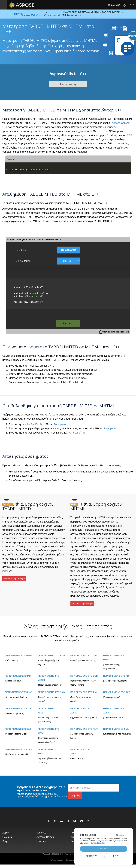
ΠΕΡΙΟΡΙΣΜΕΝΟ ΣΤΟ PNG (18, 689)
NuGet (21, 148)
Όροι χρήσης (71, 856)
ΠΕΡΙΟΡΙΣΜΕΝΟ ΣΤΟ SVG (51, 689)
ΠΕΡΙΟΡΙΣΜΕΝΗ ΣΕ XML (116, 725)
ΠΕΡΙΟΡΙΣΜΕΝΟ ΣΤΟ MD (18, 672)
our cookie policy (98, 843)
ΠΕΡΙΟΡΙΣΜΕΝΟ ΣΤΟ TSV (84, 689)
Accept (104, 849)
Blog (5, 837)
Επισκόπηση (68, 84)
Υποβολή (75, 792)
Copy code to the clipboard (116, 332)
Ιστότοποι (41, 837)
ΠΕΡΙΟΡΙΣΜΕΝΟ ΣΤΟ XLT (18, 725)
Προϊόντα (41, 829)
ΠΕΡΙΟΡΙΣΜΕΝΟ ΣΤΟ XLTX (84, 725)
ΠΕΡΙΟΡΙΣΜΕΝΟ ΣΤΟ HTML (114, 654)
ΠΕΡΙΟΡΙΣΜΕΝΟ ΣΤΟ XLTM (49, 727)
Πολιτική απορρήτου (58, 856)
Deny (116, 856)
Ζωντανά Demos (45, 833)
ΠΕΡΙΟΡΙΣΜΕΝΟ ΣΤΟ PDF (117, 672)
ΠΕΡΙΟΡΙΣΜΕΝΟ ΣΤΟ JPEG (81, 748)
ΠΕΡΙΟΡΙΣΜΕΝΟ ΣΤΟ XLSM (81, 707)
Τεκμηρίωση (61, 424)
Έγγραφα (7, 833)
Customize (91, 856)
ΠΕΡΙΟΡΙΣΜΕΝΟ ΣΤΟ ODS (84, 672)
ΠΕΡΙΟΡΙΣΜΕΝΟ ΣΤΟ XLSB (49, 707)
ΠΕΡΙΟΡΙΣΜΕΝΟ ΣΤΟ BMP (18, 652)
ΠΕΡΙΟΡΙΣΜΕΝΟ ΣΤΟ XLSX (114, 707)
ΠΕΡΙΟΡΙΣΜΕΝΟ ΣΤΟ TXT (116, 689)
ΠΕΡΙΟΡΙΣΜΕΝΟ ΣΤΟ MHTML (49, 674)
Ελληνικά (113, 5)
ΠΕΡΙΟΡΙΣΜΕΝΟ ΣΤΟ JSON (49, 748)
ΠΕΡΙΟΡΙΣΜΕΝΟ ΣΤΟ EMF (51, 652)
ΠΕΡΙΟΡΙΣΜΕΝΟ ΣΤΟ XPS (18, 746)
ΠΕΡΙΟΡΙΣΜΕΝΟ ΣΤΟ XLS (18, 705)
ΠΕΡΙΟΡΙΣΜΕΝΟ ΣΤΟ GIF (84, 652)
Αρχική (6, 829)
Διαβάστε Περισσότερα (14, 577)
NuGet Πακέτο (35, 424)
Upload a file (69, 250)
